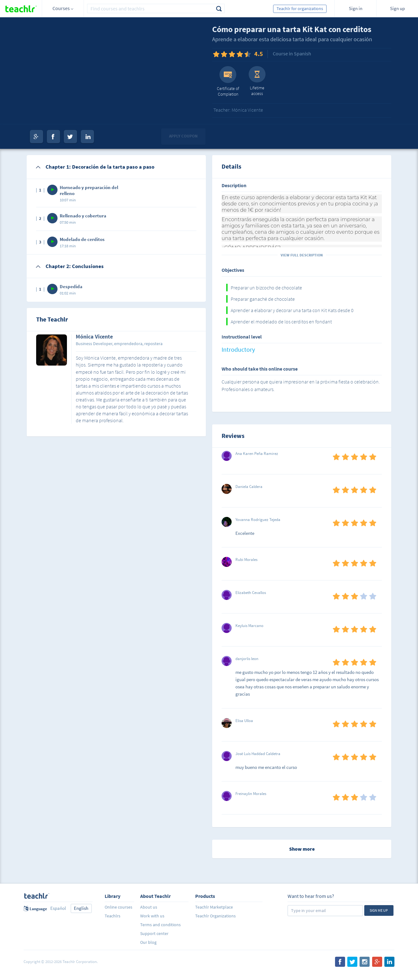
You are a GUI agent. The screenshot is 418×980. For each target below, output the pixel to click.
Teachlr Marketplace (214, 907)
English (81, 908)
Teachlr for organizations (300, 8)
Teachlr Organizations (215, 916)
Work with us (152, 916)
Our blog (148, 942)
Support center (154, 933)
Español (58, 908)
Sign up (397, 8)
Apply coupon (183, 136)
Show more (302, 849)
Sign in (356, 8)
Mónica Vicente (94, 337)
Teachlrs (113, 916)
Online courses (118, 907)
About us (149, 907)
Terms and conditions (160, 925)
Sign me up (379, 910)
